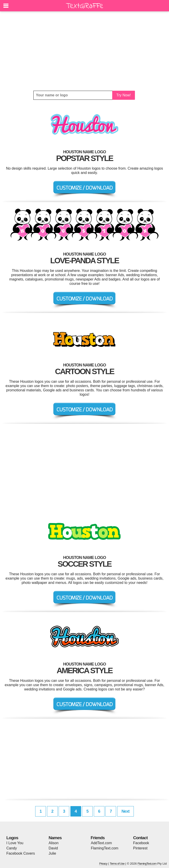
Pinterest (140, 848)
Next (126, 811)
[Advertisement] (84, 51)
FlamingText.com (105, 848)
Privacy (103, 864)
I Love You (15, 843)
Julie (52, 853)
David (53, 848)
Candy (12, 848)
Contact (140, 838)
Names (55, 838)
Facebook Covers (21, 853)
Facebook (141, 843)
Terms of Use (117, 864)
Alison (54, 843)
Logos (12, 838)
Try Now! (123, 95)
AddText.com (101, 843)
